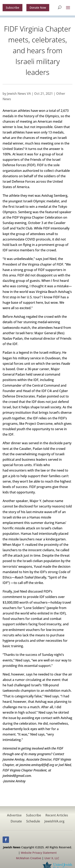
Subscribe (12, 8)
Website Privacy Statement (39, 853)
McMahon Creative (29, 858)
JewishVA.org (54, 822)
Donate (16, 822)
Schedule (33, 822)
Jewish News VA (19, 94)
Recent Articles (57, 816)
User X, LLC (52, 858)
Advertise (14, 816)
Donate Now (38, 8)
